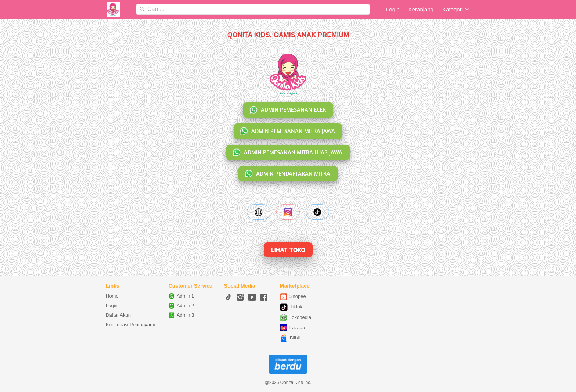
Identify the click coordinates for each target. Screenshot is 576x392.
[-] (228, 298)
